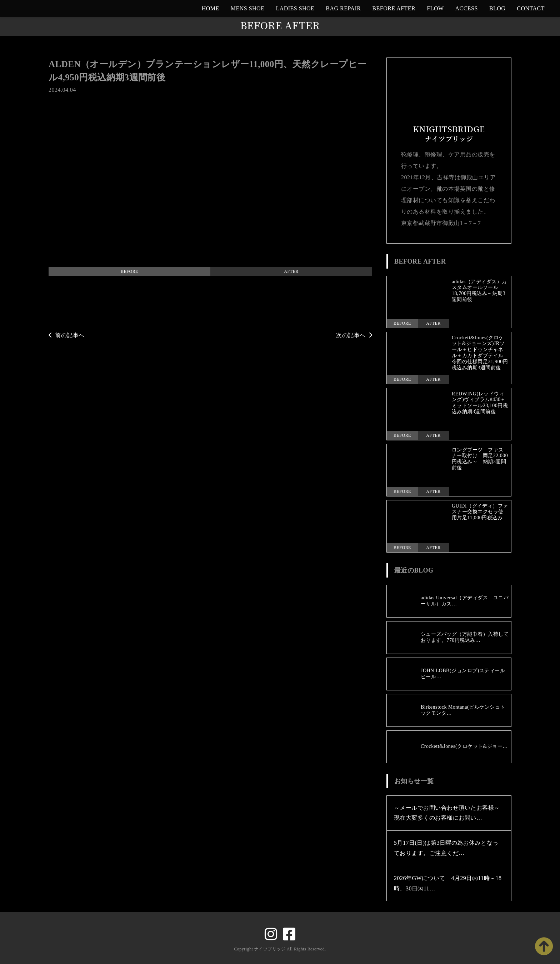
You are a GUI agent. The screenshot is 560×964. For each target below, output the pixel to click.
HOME (211, 8)
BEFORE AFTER (394, 8)
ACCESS (467, 8)
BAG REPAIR (343, 8)
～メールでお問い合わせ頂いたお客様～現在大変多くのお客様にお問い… (447, 813)
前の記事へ (67, 335)
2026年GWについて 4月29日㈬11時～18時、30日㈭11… (448, 883)
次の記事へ (354, 335)
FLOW (435, 8)
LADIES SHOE (295, 8)
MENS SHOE (248, 8)
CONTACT (531, 8)
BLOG (497, 8)
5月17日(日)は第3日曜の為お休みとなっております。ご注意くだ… (446, 848)
